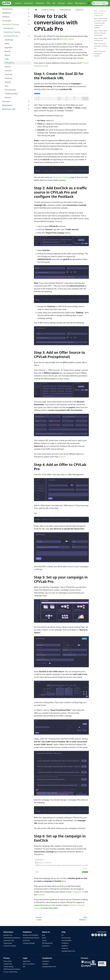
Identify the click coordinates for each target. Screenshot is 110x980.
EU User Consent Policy (10, 972)
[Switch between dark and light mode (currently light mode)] (89, 3)
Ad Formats (26, 940)
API (54, 3)
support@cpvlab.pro (43, 905)
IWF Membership (47, 943)
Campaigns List (78, 892)
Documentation (66, 938)
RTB (48, 3)
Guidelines (65, 946)
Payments (6, 101)
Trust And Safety (66, 940)
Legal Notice (27, 961)
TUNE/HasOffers (11, 94)
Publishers (40, 3)
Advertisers (29, 3)
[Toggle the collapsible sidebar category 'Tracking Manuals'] (29, 36)
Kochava (8, 71)
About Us (46, 932)
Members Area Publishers (31, 935)
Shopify (8, 82)
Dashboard (7, 13)
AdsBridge (9, 40)
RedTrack (8, 78)
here (64, 881)
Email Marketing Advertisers (12, 938)
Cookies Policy (8, 964)
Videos (70, 3)
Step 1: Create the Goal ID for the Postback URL (100, 13)
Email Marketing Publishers (31, 938)
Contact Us (65, 948)
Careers (44, 940)
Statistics (6, 17)
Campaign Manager (29, 943)
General (18, 3)
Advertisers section (67, 39)
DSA (24, 967)
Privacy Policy (8, 961)
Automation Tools (9, 940)
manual (62, 457)
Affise (7, 44)
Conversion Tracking (10, 24)
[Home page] (36, 10)
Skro (7, 86)
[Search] (100, 3)
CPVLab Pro (9, 63)
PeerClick (9, 74)
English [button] (79, 3)
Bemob (8, 51)
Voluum (8, 98)
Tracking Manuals (11, 36)
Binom (7, 55)
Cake (7, 59)
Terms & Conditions (29, 964)
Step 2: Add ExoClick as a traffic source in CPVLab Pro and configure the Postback (101, 23)
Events (44, 938)
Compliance (65, 943)
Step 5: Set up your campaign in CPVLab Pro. (101, 46)
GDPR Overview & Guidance (12, 969)
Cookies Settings (8, 967)
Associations (46, 946)
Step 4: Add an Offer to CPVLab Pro (101, 39)
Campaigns (7, 21)
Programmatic (8, 943)
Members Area (8, 935)
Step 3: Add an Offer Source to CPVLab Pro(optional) (101, 33)
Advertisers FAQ (9, 109)
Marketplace (7, 105)
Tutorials (61, 3)
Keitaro (8, 67)
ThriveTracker (10, 90)
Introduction (7, 9)
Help (63, 932)
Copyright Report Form (68, 951)
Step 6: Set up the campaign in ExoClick (100, 54)
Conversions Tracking (61, 177)
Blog (44, 935)
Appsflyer (9, 47)
